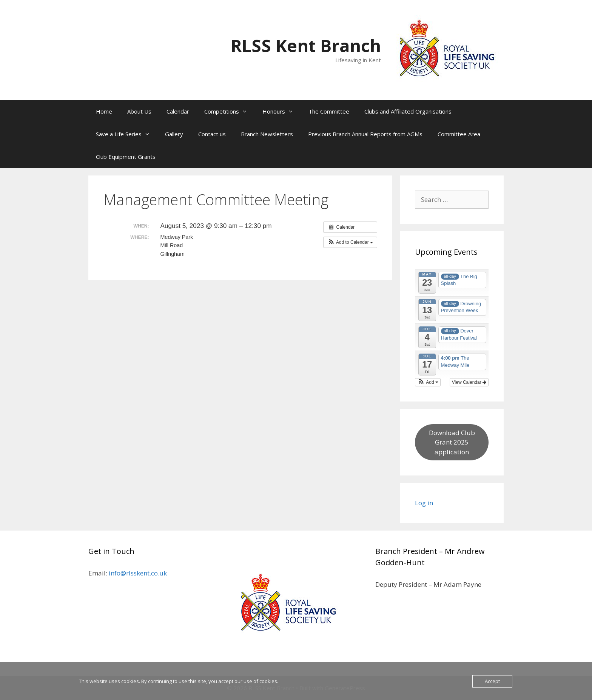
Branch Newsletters (267, 134)
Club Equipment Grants (126, 157)
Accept (492, 681)
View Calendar (469, 382)
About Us (139, 111)
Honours (282, 111)
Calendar (178, 111)
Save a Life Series (127, 134)
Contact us (212, 134)
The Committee (329, 111)
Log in (424, 503)
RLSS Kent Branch (306, 45)
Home (104, 111)
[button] (350, 242)
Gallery (174, 134)
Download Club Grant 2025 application (452, 442)
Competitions (230, 111)
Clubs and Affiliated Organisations (408, 111)
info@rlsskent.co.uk (138, 573)
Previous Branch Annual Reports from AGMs (365, 134)
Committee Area (459, 134)
